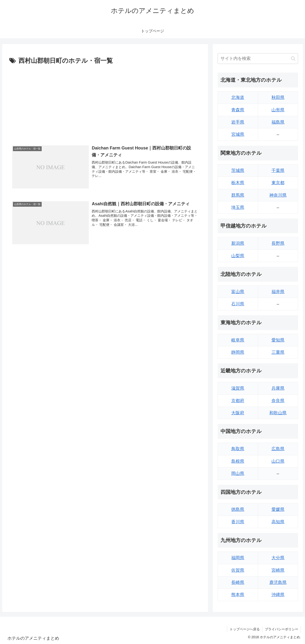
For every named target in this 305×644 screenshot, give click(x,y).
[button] (293, 59)
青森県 (238, 110)
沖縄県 (278, 595)
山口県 (278, 461)
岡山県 (238, 473)
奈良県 (278, 401)
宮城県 (238, 134)
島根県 (238, 461)
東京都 (278, 183)
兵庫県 (278, 388)
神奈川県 (278, 195)
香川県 (238, 522)
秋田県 (278, 97)
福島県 (278, 122)
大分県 (278, 558)
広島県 (278, 449)
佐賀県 (238, 570)
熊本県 (238, 595)
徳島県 (238, 509)
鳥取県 (238, 449)
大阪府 (238, 413)
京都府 (238, 401)
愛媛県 (278, 509)
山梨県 (238, 256)
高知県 (278, 522)
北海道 (238, 97)
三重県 (278, 352)
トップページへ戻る (245, 629)
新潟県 (238, 243)
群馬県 (238, 195)
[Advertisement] (105, 102)
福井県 (278, 292)
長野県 (278, 243)
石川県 (238, 304)
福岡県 (238, 558)
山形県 (278, 110)
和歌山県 (278, 413)
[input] (258, 59)
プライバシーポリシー (282, 629)
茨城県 (238, 171)
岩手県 (238, 122)
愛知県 (278, 340)
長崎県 (238, 582)
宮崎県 (278, 570)
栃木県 (238, 183)
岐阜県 (238, 340)
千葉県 (278, 171)
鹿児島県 (278, 582)
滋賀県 (238, 388)
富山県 (238, 292)
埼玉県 (238, 207)
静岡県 (238, 352)
